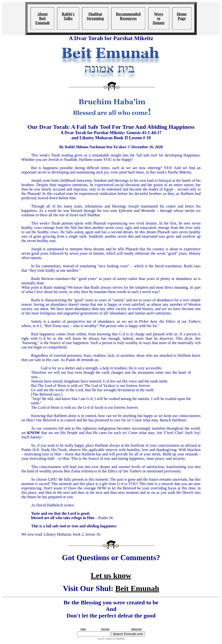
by (119, 639)
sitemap (105, 629)
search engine (105, 639)
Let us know (111, 575)
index (83, 629)
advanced (136, 629)
